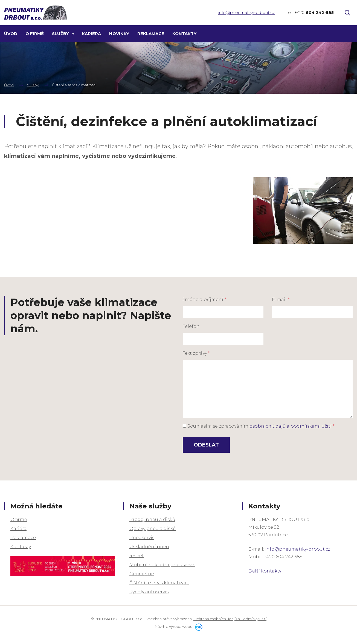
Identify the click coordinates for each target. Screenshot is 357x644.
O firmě (19, 520)
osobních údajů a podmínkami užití (291, 426)
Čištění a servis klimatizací (159, 583)
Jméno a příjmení (204, 300)
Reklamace (23, 538)
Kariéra (18, 529)
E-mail (281, 300)
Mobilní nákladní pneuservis (162, 565)
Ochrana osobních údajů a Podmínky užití (230, 619)
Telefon (191, 326)
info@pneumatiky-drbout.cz (247, 12)
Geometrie (142, 574)
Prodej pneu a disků (152, 520)
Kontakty (21, 547)
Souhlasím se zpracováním (259, 426)
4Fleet (137, 556)
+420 (314, 12)
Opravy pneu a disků (153, 529)
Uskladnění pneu (149, 547)
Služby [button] (61, 34)
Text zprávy (196, 353)
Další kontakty (265, 571)
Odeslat (206, 445)
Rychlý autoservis (149, 592)
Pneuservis (142, 538)
